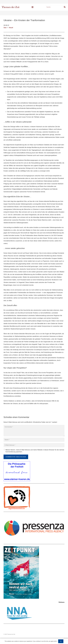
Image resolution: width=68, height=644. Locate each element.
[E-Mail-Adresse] (34, 445)
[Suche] (56, 7)
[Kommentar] (34, 431)
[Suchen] (65, 7)
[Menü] (32, 7)
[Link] (11, 7)
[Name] (34, 440)
